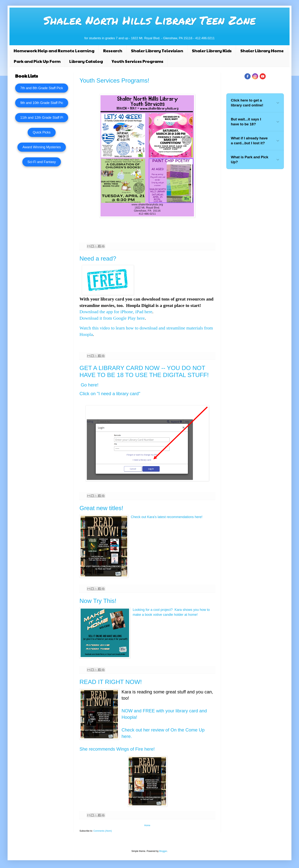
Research (113, 51)
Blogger (163, 851)
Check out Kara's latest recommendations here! (167, 517)
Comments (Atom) (102, 831)
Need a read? (98, 258)
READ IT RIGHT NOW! (111, 682)
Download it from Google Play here (112, 318)
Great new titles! (101, 508)
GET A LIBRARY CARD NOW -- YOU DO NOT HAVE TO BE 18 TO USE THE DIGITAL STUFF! (144, 371)
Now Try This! (98, 601)
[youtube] (263, 76)
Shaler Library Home (262, 51)
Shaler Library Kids (212, 51)
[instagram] (255, 76)
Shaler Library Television (157, 51)
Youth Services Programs (137, 61)
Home (147, 825)
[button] (255, 103)
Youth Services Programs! (114, 80)
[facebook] (248, 76)
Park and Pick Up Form (37, 61)
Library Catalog (86, 61)
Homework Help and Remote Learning (54, 51)
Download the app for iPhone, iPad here (116, 312)
